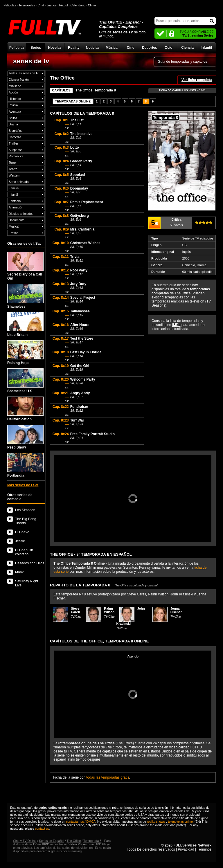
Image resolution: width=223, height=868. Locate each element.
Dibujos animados (21, 214)
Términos (204, 849)
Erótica (14, 233)
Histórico (15, 99)
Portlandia (25, 465)
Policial (14, 105)
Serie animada (19, 182)
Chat (41, 5)
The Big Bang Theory (26, 521)
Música (112, 48)
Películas (17, 48)
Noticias (93, 48)
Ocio (169, 48)
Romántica (16, 156)
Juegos (52, 5)
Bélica (13, 118)
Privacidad (186, 849)
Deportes (150, 48)
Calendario (78, 5)
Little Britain (25, 324)
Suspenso (16, 150)
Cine (131, 48)
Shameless (25, 296)
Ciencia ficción (19, 80)
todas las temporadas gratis (108, 777)
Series (36, 48)
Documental (17, 220)
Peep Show (25, 437)
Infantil (206, 48)
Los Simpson (25, 510)
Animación (16, 207)
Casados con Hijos (30, 563)
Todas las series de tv (24, 73)
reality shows (156, 822)
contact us (42, 829)
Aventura (15, 111)
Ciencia (187, 48)
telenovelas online (180, 822)
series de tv (31, 61)
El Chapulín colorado (24, 552)
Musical (14, 226)
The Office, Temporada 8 (96, 90)
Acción (13, 92)
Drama (13, 124)
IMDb (176, 325)
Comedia (15, 137)
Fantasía (15, 201)
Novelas (55, 48)
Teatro (13, 169)
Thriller (14, 143)
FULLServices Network (192, 845)
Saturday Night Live (27, 583)
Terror (13, 163)
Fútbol (64, 5)
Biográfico (16, 131)
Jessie (20, 541)
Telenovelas (27, 5)
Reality (74, 48)
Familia (14, 188)
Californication (25, 409)
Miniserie (15, 86)
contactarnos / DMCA (81, 822)
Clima (92, 5)
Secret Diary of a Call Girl (25, 266)
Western (14, 175)
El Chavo (22, 532)
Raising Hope (25, 353)
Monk (19, 572)
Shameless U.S (25, 381)
